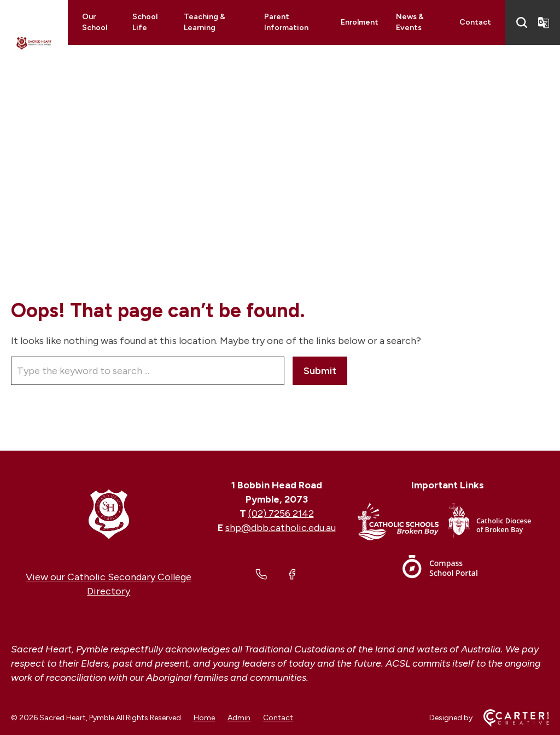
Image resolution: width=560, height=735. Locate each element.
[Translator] (544, 22)
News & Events (410, 22)
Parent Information (286, 22)
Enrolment (360, 22)
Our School (95, 22)
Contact (475, 22)
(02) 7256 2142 (281, 514)
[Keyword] (148, 371)
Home (204, 718)
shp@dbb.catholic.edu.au (281, 528)
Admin (239, 718)
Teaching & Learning (205, 22)
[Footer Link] (403, 524)
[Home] (109, 514)
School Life (145, 22)
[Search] (522, 22)
